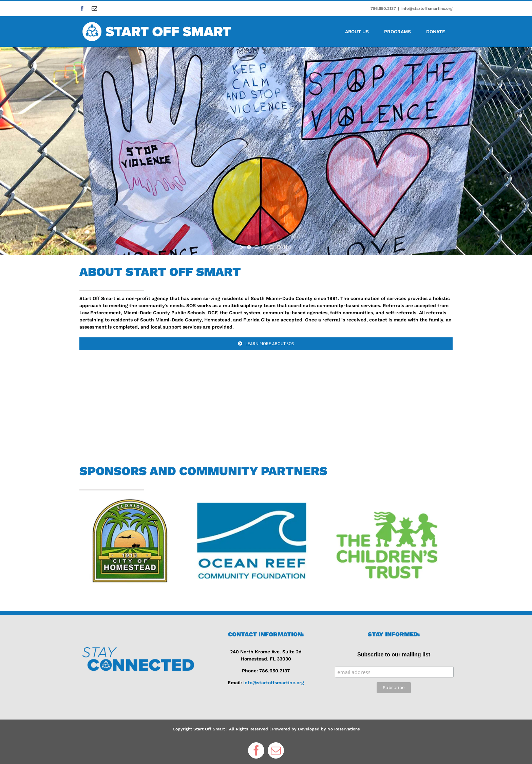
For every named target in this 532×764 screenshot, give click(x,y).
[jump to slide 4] (271, 247)
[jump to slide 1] (249, 247)
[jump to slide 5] (279, 247)
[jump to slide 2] (256, 247)
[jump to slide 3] (264, 247)
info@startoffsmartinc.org (427, 8)
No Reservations (344, 729)
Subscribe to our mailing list (394, 655)
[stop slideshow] (286, 247)
